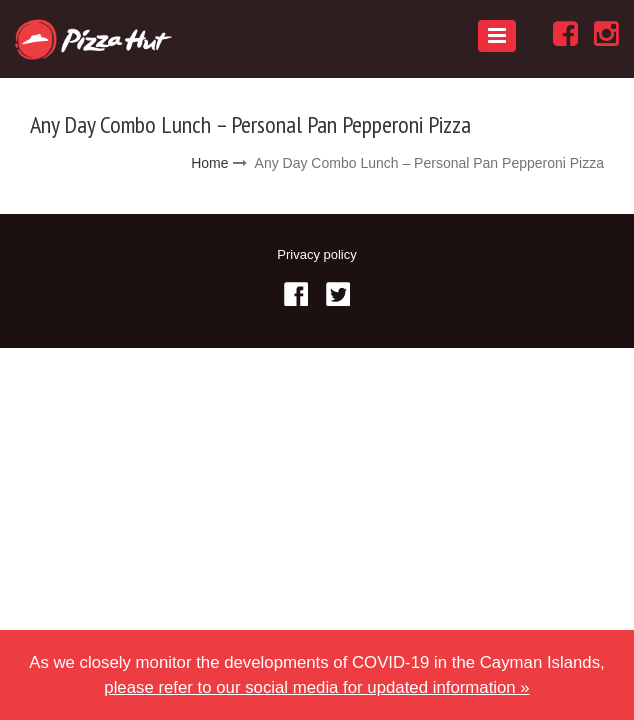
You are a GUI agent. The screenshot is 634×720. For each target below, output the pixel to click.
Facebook (296, 294)
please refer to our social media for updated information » (316, 687)
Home (209, 163)
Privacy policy (316, 254)
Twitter (338, 294)
